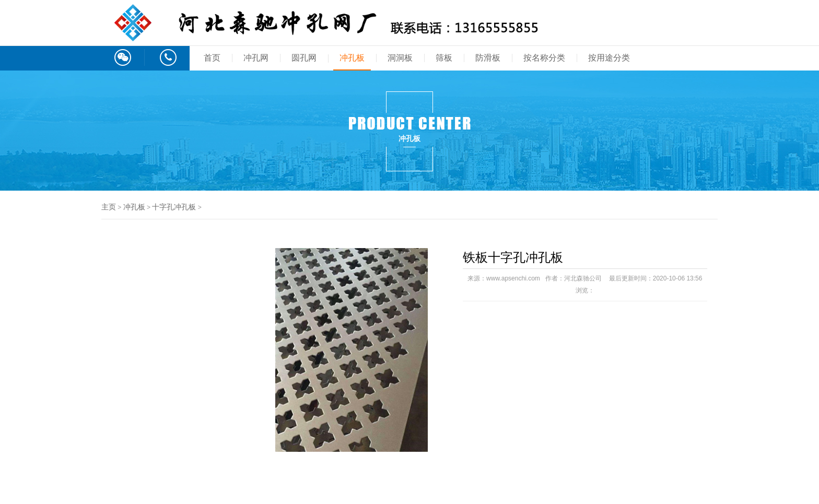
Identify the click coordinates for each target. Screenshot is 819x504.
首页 (212, 58)
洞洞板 (400, 58)
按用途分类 (609, 58)
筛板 (444, 58)
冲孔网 (256, 58)
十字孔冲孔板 (174, 207)
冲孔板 (352, 58)
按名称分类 (544, 58)
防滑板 (488, 58)
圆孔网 (304, 58)
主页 (109, 207)
